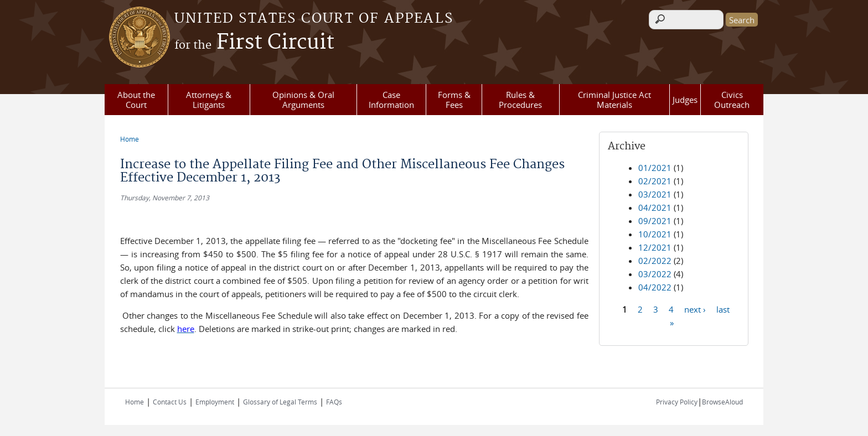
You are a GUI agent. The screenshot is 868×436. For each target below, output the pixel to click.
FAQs (334, 402)
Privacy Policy (677, 402)
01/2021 (655, 168)
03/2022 (655, 274)
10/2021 (655, 234)
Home (130, 139)
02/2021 (655, 181)
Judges (685, 100)
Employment (215, 402)
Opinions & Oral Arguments (303, 100)
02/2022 (655, 261)
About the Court (136, 100)
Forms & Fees (454, 100)
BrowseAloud (722, 402)
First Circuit (254, 43)
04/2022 (655, 287)
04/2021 (655, 207)
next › (695, 309)
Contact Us (170, 402)
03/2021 (655, 194)
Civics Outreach (732, 100)
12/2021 (655, 247)
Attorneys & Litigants (209, 100)
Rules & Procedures (520, 100)
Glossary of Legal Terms (280, 402)
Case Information (391, 100)
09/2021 (655, 221)
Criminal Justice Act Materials (614, 100)
